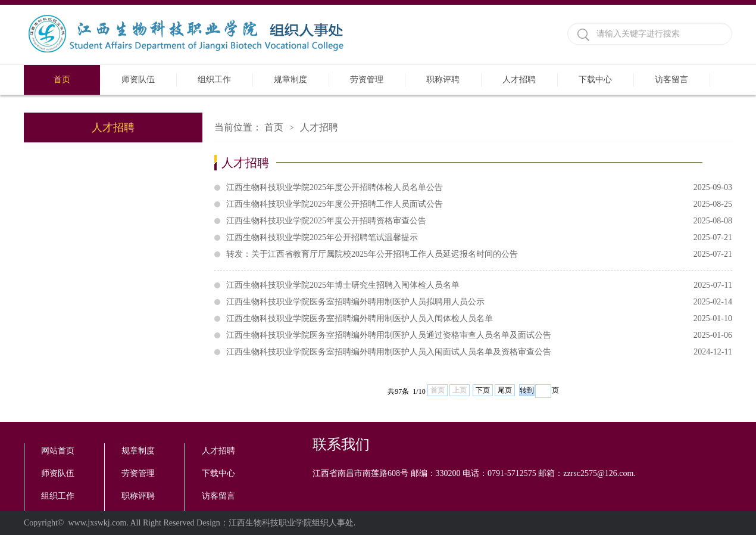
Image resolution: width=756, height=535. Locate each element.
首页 (62, 80)
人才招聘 (519, 80)
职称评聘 (443, 80)
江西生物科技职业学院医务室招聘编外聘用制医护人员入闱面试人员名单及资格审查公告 (479, 352)
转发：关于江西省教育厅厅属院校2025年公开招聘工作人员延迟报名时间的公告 (479, 254)
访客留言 (671, 80)
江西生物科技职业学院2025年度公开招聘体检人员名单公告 (479, 188)
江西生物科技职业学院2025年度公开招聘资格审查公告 (479, 221)
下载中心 (595, 80)
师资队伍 (138, 80)
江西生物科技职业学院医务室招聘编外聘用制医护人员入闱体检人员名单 (479, 319)
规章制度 (290, 80)
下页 (483, 390)
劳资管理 (367, 80)
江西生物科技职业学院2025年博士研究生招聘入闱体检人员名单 (479, 285)
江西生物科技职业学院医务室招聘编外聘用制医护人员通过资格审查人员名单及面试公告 (479, 335)
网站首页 (58, 451)
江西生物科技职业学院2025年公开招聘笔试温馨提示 (479, 238)
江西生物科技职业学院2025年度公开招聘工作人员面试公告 (479, 204)
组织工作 (214, 80)
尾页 (505, 390)
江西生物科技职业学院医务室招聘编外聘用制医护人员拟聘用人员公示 (479, 302)
